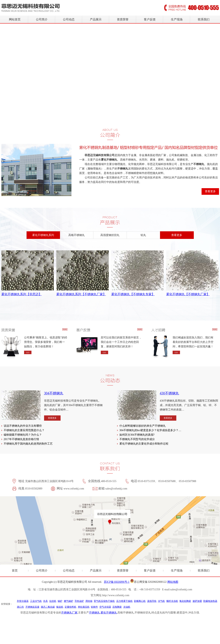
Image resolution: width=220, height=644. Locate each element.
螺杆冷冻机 (172, 601)
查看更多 (210, 191)
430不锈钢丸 (169, 393)
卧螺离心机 (140, 601)
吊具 (45, 601)
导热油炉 (79, 601)
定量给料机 (70, 607)
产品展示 (96, 19)
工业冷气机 (36, 601)
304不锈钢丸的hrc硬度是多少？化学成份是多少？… (150, 430)
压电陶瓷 (117, 607)
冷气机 (161, 601)
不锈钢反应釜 (32, 607)
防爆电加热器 (210, 601)
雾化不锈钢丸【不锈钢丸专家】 (133, 294)
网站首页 (15, 19)
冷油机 (127, 607)
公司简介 (42, 19)
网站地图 (173, 582)
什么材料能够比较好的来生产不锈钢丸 (143, 426)
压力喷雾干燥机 (124, 601)
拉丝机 (53, 601)
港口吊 (20, 607)
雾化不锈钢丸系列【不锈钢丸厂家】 (81, 294)
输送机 (60, 607)
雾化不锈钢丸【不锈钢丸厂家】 (188, 294)
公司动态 (69, 19)
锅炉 (60, 601)
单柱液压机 (84, 607)
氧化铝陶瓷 (185, 601)
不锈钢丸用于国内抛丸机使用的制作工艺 (28, 444)
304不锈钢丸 (54, 393)
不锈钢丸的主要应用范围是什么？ (24, 430)
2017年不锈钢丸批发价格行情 (21, 439)
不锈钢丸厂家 (69, 613)
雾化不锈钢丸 (109, 613)
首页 (15, 571)
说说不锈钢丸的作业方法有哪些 (23, 426)
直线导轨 (152, 601)
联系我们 (204, 19)
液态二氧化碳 (48, 607)
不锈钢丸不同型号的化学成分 (137, 439)
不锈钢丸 (94, 613)
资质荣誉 (123, 19)
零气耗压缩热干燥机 (104, 601)
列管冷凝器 (23, 601)
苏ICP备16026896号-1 (117, 582)
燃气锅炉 (69, 601)
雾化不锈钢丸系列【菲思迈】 (22, 294)
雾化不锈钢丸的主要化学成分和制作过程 (144, 444)
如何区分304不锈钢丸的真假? (137, 435)
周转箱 (89, 601)
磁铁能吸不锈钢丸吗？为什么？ (23, 435)
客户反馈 (150, 19)
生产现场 (177, 19)
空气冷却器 (105, 607)
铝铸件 (94, 607)
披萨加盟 (197, 601)
